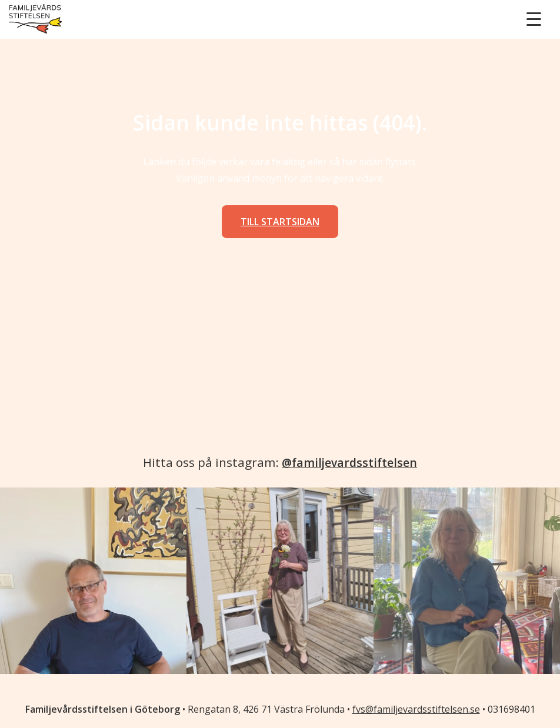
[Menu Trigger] (534, 19)
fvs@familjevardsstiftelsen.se (416, 709)
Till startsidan (280, 222)
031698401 (511, 709)
